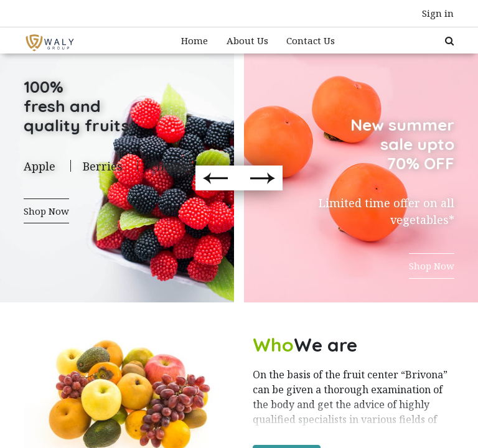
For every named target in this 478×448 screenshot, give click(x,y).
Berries (103, 166)
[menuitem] (194, 41)
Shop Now (46, 211)
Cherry (169, 166)
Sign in (438, 13)
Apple (40, 166)
